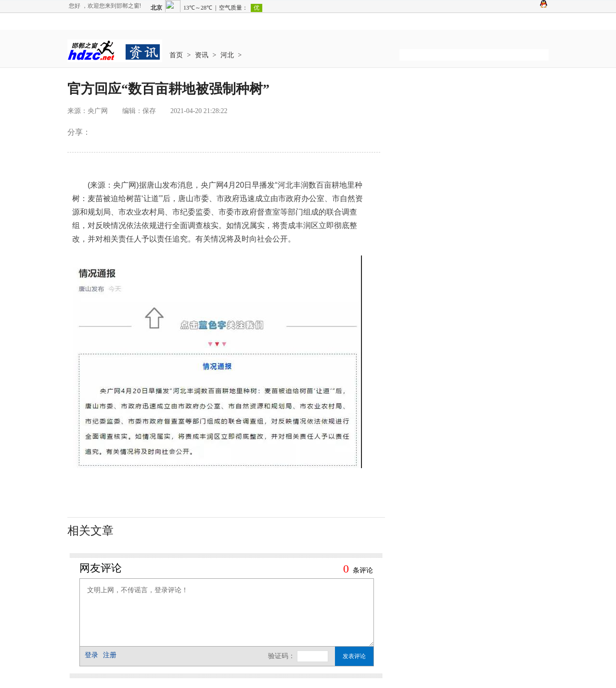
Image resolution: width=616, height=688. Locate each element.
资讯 (202, 55)
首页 (176, 55)
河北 (227, 55)
